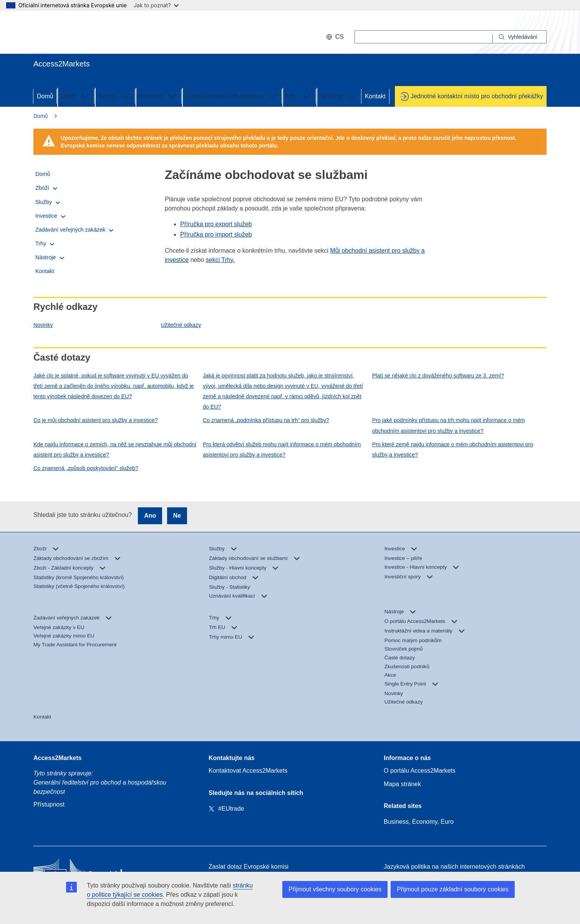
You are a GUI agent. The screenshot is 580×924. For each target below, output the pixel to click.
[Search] (520, 37)
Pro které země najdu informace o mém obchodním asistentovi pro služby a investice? (453, 450)
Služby (115, 96)
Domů (45, 96)
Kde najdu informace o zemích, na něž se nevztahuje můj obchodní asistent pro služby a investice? (115, 450)
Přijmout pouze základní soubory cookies (453, 889)
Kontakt (375, 96)
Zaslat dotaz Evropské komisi (249, 867)
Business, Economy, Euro (419, 822)
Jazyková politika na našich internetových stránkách (454, 867)
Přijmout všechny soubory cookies (335, 889)
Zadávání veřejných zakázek (232, 96)
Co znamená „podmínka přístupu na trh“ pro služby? (266, 420)
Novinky (43, 325)
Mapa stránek (402, 784)
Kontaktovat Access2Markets (248, 771)
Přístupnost (49, 804)
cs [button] (335, 37)
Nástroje (339, 96)
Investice (158, 96)
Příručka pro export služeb (216, 224)
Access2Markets (57, 758)
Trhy (299, 96)
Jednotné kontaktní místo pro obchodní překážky (477, 96)
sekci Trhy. (220, 260)
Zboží (76, 96)
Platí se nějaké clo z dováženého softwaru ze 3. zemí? (438, 376)
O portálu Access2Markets (420, 771)
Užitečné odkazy (181, 325)
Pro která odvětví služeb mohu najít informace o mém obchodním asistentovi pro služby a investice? (282, 450)
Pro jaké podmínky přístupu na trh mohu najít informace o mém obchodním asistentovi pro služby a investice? (449, 425)
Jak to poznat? (156, 5)
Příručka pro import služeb (216, 234)
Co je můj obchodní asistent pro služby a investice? (96, 420)
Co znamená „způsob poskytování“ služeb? (86, 468)
